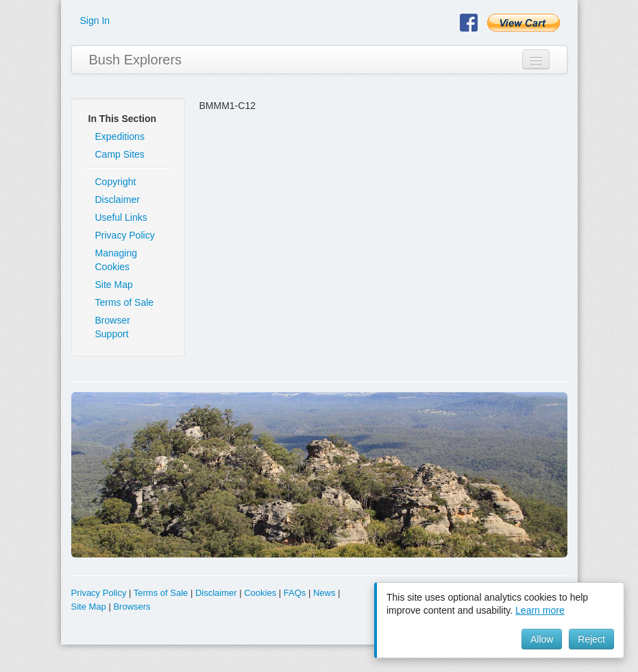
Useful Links (121, 217)
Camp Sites (120, 154)
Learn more (540, 610)
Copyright (116, 182)
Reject (591, 639)
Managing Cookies (116, 260)
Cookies (260, 593)
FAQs (295, 593)
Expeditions (120, 136)
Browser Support (113, 327)
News (324, 593)
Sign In (95, 21)
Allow (542, 639)
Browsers (132, 607)
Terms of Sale (125, 302)
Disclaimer (118, 200)
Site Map (114, 285)
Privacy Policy (125, 235)
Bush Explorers (136, 60)
